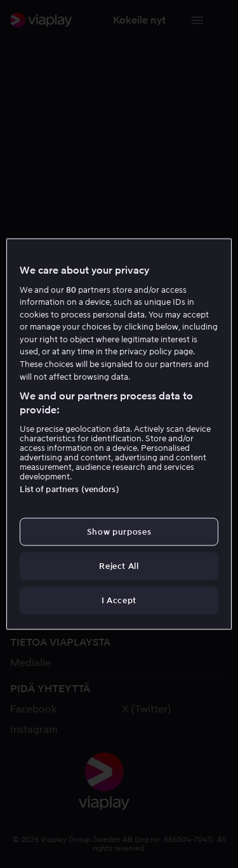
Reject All (119, 566)
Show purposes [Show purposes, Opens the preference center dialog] (119, 531)
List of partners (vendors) (69, 489)
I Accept (119, 600)
